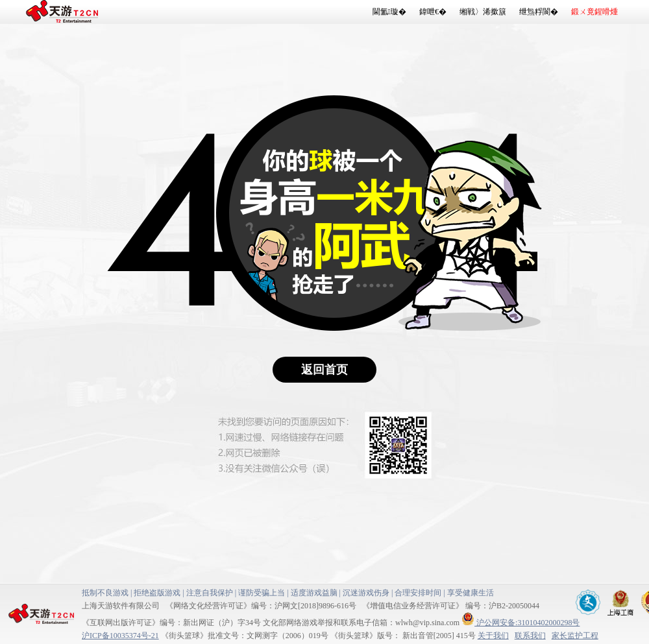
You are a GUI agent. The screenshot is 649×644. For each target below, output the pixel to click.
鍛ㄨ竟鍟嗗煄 (594, 12)
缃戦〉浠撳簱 (483, 12)
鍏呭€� (433, 12)
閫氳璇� (389, 12)
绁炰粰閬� (539, 12)
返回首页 (324, 370)
